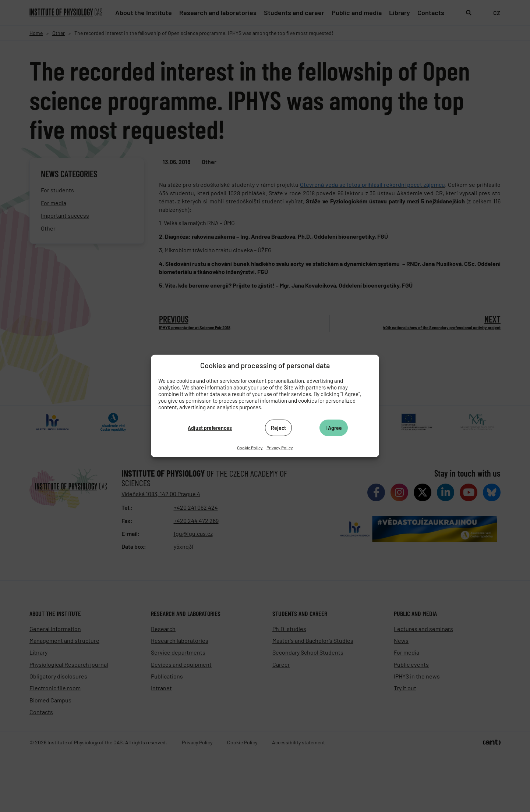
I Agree (334, 428)
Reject (278, 428)
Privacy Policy (280, 448)
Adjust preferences (210, 428)
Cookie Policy (250, 448)
